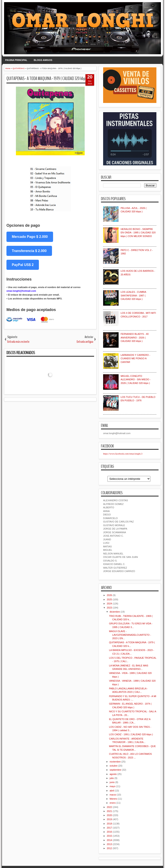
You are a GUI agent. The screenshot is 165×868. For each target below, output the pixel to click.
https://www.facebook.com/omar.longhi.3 (123, 454)
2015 (109, 836)
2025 (109, 599)
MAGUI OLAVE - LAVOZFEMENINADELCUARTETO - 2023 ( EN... (130, 635)
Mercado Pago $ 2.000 (30, 237)
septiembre (115, 770)
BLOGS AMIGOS (43, 60)
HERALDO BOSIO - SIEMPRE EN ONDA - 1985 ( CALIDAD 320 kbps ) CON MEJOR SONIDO (138, 233)
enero (113, 803)
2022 (109, 807)
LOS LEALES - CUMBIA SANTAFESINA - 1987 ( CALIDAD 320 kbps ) (133, 295)
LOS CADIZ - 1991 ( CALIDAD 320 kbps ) (131, 734)
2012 (109, 848)
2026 (109, 595)
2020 (109, 815)
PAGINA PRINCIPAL (16, 60)
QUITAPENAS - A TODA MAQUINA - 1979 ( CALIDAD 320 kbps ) (47, 78)
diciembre (115, 612)
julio (112, 778)
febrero (113, 799)
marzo (113, 795)
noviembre (115, 762)
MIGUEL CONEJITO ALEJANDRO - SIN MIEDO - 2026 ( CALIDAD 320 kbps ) (136, 380)
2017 (109, 828)
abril (112, 791)
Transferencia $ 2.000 (29, 251)
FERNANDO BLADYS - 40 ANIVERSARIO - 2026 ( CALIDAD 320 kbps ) (134, 337)
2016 (109, 832)
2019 (109, 819)
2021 (109, 811)
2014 (109, 840)
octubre (114, 766)
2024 (109, 604)
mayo (112, 786)
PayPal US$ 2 (23, 265)
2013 (109, 844)
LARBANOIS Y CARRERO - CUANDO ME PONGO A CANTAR (135, 359)
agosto (113, 774)
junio (112, 782)
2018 (109, 824)
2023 (109, 608)
